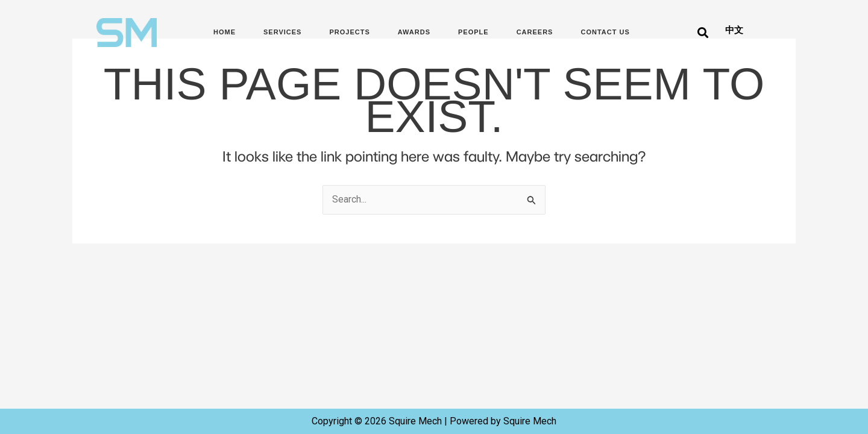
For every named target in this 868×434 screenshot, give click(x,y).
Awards (414, 32)
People (473, 32)
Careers (535, 32)
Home (225, 32)
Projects (349, 32)
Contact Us (605, 32)
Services (282, 32)
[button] (703, 32)
